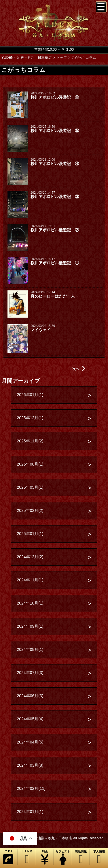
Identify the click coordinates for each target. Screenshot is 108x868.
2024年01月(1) (30, 812)
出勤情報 (81, 857)
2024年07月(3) (30, 673)
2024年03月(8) (30, 765)
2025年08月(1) (30, 464)
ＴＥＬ (8, 857)
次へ (79, 369)
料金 (45, 857)
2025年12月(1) (30, 418)
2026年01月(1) (30, 395)
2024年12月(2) (30, 557)
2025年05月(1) (30, 487)
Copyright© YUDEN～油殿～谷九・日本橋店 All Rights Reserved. (54, 838)
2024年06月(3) (30, 696)
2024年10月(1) (30, 603)
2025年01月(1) (30, 534)
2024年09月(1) (30, 626)
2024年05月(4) (30, 719)
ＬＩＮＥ (27, 857)
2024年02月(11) (31, 788)
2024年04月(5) (30, 742)
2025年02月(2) (30, 510)
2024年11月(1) (30, 580)
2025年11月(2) (30, 441)
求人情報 (99, 857)
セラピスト (63, 857)
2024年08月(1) (30, 649)
